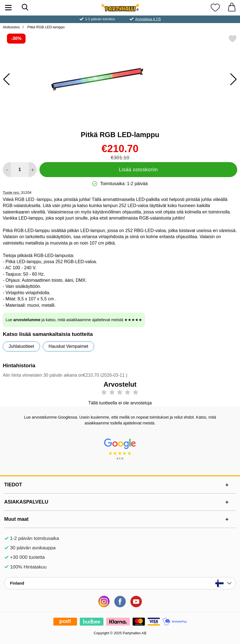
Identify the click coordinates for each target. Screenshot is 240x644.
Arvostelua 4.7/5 (148, 19)
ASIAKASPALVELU (26, 502)
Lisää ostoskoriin (138, 170)
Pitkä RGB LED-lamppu (46, 27)
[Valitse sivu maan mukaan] (120, 583)
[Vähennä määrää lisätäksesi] (7, 170)
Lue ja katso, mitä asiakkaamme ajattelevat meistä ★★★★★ (74, 320)
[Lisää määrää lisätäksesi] (33, 170)
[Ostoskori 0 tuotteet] (232, 8)
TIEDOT (13, 485)
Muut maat (16, 519)
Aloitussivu (11, 27)
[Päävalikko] (8, 8)
